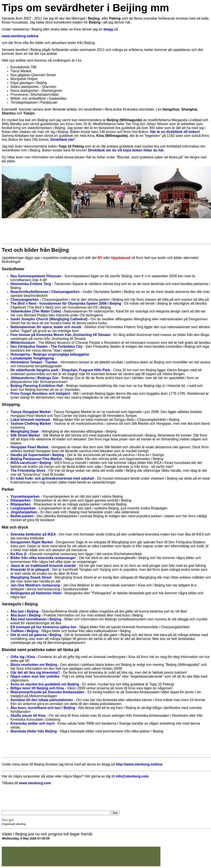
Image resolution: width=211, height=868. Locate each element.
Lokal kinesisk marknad (30, 420)
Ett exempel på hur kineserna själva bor (43, 627)
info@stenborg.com (132, 776)
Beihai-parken (22, 516)
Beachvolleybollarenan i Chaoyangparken (45, 292)
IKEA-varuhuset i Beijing (31, 463)
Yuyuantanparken (25, 496)
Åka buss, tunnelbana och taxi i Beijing (43, 708)
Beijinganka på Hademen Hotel (36, 593)
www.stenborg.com (35, 783)
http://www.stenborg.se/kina (139, 764)
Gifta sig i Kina (23, 657)
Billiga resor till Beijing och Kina (37, 688)
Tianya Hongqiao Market (31, 412)
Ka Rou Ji (19, 554)
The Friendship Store (28, 471)
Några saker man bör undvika (35, 676)
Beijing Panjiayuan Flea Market (36, 459)
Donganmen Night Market (32, 542)
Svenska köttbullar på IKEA (33, 534)
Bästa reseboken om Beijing (34, 665)
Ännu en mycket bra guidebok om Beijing (45, 684)
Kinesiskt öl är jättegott (30, 570)
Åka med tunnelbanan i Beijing (36, 619)
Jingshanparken (24, 512)
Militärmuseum (23, 343)
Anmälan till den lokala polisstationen (42, 700)
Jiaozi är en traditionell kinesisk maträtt (43, 566)
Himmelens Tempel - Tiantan (34, 362)
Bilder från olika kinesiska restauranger (43, 558)
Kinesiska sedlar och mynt (32, 723)
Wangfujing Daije (25, 431)
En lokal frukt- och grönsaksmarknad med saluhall (52, 478)
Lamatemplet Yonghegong (32, 358)
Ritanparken (20, 504)
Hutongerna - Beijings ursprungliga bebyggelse (50, 354)
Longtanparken (23, 508)
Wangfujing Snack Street (31, 577)
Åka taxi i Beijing (24, 611)
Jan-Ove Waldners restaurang (35, 585)
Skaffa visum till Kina (28, 716)
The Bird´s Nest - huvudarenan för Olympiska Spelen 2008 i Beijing (66, 303)
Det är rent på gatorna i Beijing (36, 635)
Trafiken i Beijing (24, 631)
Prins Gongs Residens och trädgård (40, 394)
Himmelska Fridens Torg (31, 284)
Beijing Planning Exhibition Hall (37, 386)
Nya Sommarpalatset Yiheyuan (36, 276)
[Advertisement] (81, 231)
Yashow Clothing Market (31, 424)
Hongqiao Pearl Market (29, 447)
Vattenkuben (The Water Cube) (36, 311)
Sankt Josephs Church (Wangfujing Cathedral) (49, 319)
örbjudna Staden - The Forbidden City (51, 347)
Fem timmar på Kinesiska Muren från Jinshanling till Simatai (60, 335)
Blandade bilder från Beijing (34, 731)
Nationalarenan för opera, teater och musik (46, 327)
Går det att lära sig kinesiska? (35, 672)
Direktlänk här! (63, 140)
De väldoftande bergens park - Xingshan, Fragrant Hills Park (60, 370)
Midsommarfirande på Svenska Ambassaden (47, 692)
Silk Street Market (25, 435)
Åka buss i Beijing (26, 615)
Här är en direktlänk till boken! (175, 132)
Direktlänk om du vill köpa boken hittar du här (126, 150)
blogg (108, 29)
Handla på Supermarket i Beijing (37, 455)
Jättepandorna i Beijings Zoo (34, 378)
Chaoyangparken (25, 300)
